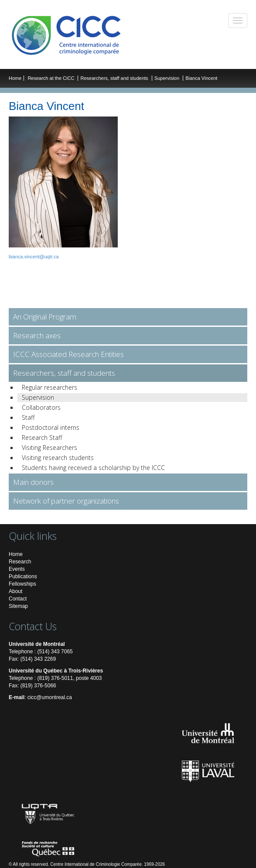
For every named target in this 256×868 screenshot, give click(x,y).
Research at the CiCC (51, 78)
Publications (23, 576)
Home (15, 78)
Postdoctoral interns (51, 427)
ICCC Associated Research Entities (68, 354)
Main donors (33, 482)
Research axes (37, 335)
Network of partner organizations (66, 501)
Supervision (167, 78)
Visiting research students (58, 458)
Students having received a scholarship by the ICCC (93, 468)
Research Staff (42, 437)
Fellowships (22, 584)
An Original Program (45, 317)
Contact (18, 599)
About (15, 591)
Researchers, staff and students (115, 78)
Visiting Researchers (49, 448)
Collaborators (41, 407)
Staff (28, 417)
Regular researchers (49, 387)
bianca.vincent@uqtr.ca (34, 257)
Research (20, 562)
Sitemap (18, 606)
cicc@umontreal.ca (50, 697)
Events (17, 569)
